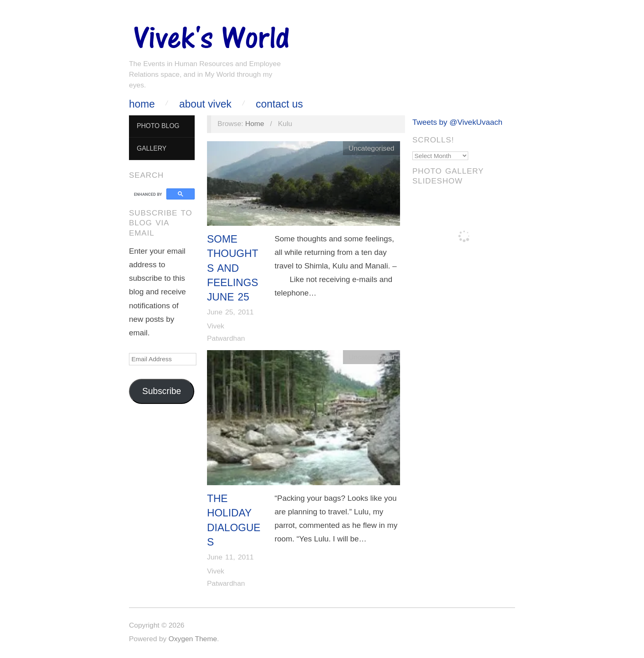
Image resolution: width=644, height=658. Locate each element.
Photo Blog (158, 126)
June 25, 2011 (230, 312)
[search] (149, 194)
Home (142, 104)
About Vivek (205, 104)
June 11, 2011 (230, 557)
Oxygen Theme (193, 639)
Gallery (152, 148)
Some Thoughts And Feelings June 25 (233, 268)
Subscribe (162, 391)
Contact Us (279, 104)
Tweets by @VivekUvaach (457, 122)
